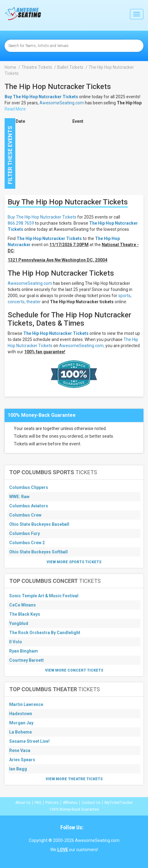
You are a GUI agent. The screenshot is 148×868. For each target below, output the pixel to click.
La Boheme (21, 732)
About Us (23, 803)
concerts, (17, 302)
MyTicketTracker (119, 803)
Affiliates (70, 803)
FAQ (38, 803)
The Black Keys (25, 614)
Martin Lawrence (26, 704)
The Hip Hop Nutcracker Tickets (56, 333)
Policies (52, 803)
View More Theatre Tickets (74, 779)
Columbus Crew (25, 515)
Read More (15, 109)
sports (124, 296)
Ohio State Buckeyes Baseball (39, 524)
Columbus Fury (25, 533)
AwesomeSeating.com (62, 103)
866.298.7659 (21, 223)
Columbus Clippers (29, 487)
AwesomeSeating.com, (82, 346)
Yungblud (19, 623)
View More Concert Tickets (74, 670)
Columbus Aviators (29, 506)
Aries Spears (22, 760)
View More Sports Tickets (74, 562)
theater (34, 302)
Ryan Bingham (24, 651)
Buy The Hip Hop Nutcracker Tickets (42, 217)
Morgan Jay (21, 723)
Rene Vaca (20, 750)
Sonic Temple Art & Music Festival (44, 596)
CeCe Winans (23, 605)
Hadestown (21, 714)
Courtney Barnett (27, 660)
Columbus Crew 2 (27, 543)
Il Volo (16, 642)
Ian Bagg (18, 769)
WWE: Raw (19, 497)
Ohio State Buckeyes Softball (38, 552)
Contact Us (91, 803)
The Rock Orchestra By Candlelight (45, 633)
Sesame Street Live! (29, 741)
